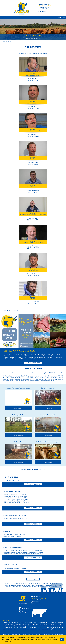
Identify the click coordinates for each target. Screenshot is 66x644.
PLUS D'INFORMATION (33, 363)
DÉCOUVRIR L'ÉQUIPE (33, 484)
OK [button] (62, 639)
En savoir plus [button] (7, 641)
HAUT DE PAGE (33, 579)
